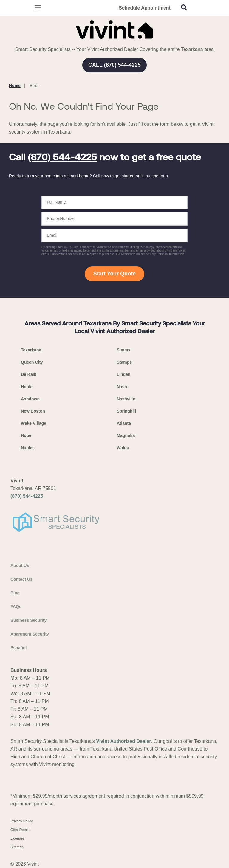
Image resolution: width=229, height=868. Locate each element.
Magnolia (126, 435)
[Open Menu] (38, 8)
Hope (26, 435)
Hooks (27, 387)
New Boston (33, 411)
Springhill (127, 411)
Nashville (126, 399)
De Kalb (29, 374)
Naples (28, 448)
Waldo (123, 448)
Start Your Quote (114, 274)
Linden (124, 374)
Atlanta (124, 423)
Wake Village (34, 423)
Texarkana (31, 350)
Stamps (124, 362)
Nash (122, 387)
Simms (124, 350)
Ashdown (30, 399)
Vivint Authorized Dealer (123, 741)
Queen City (32, 362)
